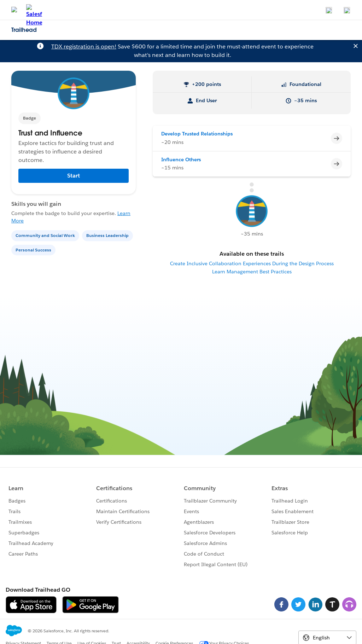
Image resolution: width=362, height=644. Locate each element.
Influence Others (181, 159)
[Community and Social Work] (46, 235)
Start (74, 176)
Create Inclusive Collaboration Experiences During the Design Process (252, 263)
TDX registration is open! (84, 47)
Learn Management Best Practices (252, 272)
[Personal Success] (34, 250)
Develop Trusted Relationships (197, 134)
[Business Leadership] (108, 235)
